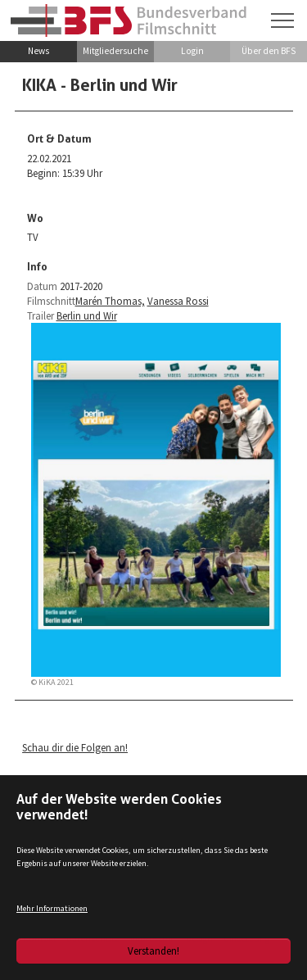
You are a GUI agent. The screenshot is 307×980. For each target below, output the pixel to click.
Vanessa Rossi (178, 301)
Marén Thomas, (110, 301)
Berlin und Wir (87, 315)
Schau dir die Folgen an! (75, 747)
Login (192, 51)
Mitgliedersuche (115, 51)
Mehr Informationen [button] (52, 908)
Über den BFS (269, 51)
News (38, 51)
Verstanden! (153, 951)
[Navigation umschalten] (282, 20)
